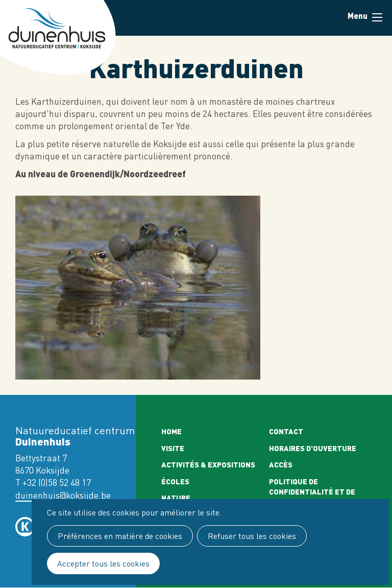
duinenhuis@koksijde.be (63, 495)
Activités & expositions (208, 464)
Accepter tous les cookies (103, 563)
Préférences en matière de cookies (120, 536)
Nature (176, 498)
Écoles (175, 481)
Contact (286, 431)
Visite (173, 448)
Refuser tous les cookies (252, 536)
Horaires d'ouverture (313, 448)
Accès (281, 464)
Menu (377, 17)
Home (171, 431)
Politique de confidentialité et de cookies (312, 492)
